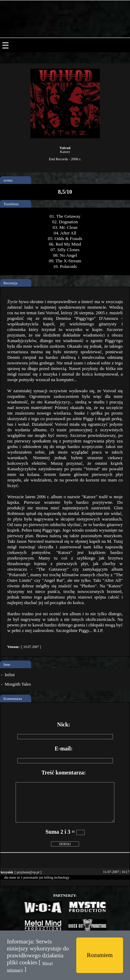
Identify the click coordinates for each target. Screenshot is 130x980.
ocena (8, 180)
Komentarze (13, 699)
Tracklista (11, 204)
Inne (7, 664)
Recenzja (10, 283)
